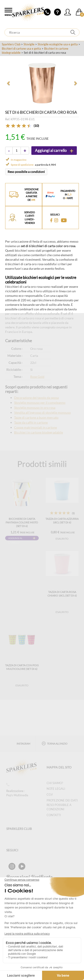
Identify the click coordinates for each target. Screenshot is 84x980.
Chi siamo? (55, 783)
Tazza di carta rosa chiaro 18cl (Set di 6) (62, 594)
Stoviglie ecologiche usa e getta (58, 44)
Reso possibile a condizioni (26, 172)
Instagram (23, 744)
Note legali (56, 789)
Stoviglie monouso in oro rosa (35, 408)
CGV (50, 794)
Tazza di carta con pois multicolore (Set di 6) (22, 667)
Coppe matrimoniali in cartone (36, 427)
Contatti (54, 815)
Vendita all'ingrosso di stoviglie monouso (42, 412)
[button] (9, 83)
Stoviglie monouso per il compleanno (40, 403)
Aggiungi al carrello (15, 539)
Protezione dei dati (62, 800)
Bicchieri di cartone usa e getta (21, 49)
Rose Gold (37, 377)
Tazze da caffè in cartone (31, 422)
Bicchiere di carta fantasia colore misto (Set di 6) (22, 522)
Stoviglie (29, 44)
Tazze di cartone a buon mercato (36, 417)
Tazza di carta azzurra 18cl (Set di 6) (62, 521)
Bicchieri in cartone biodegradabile (39, 432)
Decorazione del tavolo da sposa (36, 398)
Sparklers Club (11, 44)
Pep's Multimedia (17, 795)
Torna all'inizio (55, 743)
